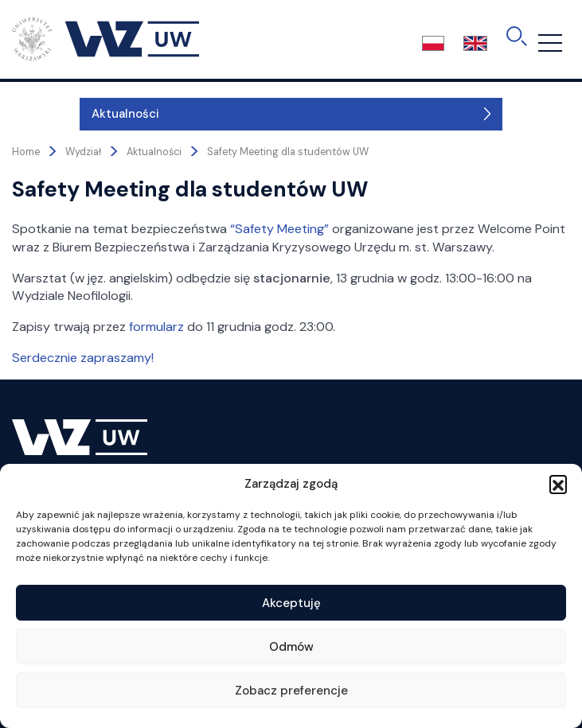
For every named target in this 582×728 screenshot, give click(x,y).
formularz (156, 327)
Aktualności (58, 114)
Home (26, 152)
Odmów (291, 647)
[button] (558, 484)
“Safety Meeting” (279, 229)
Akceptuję (291, 603)
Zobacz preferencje (291, 691)
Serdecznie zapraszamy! (83, 358)
